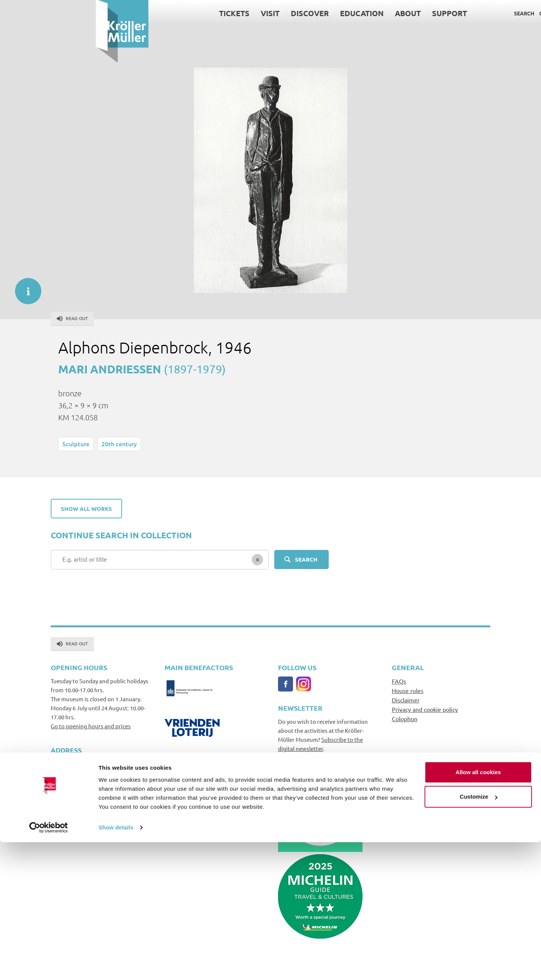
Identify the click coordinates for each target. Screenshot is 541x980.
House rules (408, 690)
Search (428, 13)
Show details (116, 965)
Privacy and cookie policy (425, 709)
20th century (119, 444)
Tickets (138, 13)
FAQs (399, 681)
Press (481, 13)
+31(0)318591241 (72, 809)
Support (354, 13)
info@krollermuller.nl (78, 800)
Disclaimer (406, 700)
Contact (456, 13)
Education (266, 13)
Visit (174, 13)
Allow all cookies (478, 910)
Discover (214, 13)
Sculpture (76, 444)
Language (509, 13)
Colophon (405, 719)
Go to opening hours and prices (91, 726)
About (312, 13)
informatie (24, 287)
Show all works (86, 509)
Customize (479, 934)
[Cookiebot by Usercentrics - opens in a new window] (49, 965)
